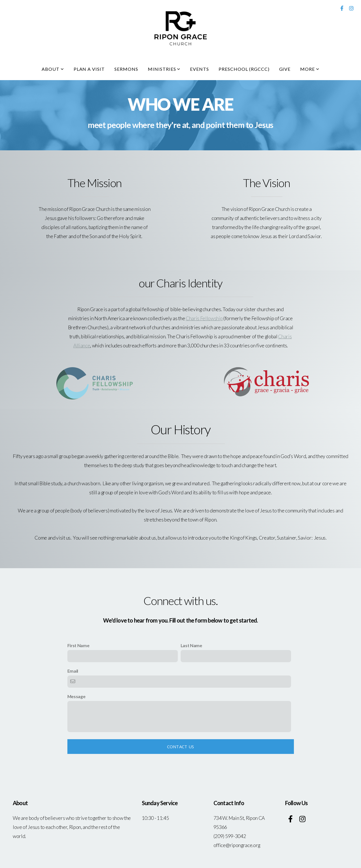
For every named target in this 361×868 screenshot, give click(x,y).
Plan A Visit (89, 69)
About (53, 69)
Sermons (126, 69)
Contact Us (181, 747)
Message (76, 696)
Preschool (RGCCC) (244, 69)
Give (285, 69)
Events (199, 69)
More (310, 69)
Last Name (191, 645)
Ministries (164, 69)
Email (73, 671)
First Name (78, 645)
